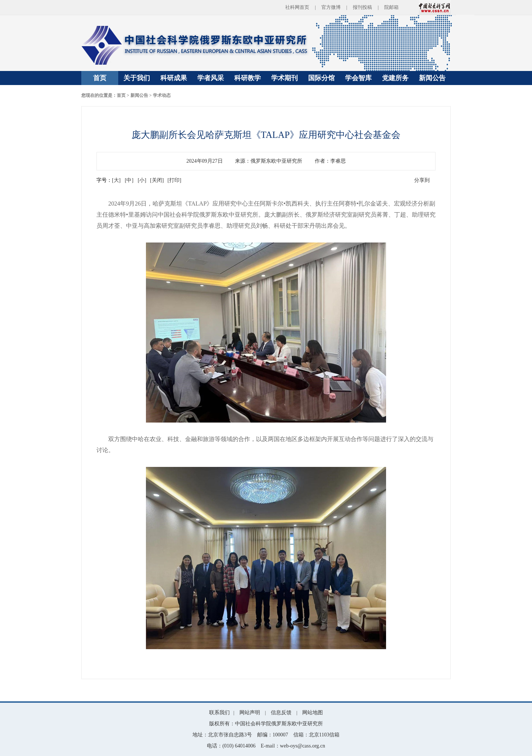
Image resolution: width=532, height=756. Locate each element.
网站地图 (313, 713)
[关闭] (157, 180)
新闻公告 (432, 78)
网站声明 (250, 713)
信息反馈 (281, 713)
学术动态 (162, 95)
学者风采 (211, 78)
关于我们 (137, 78)
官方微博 (331, 7)
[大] (116, 180)
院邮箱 (391, 7)
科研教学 (248, 78)
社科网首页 (297, 7)
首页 (100, 78)
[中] (129, 180)
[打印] (174, 180)
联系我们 (219, 713)
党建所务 (395, 78)
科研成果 (174, 78)
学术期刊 (284, 78)
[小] (142, 180)
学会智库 (358, 78)
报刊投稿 (362, 7)
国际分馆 (321, 78)
